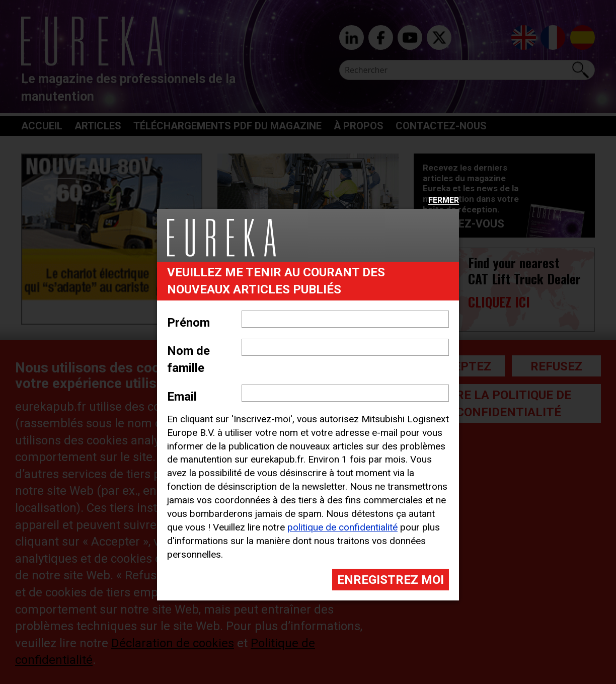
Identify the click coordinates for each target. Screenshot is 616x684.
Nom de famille (188, 359)
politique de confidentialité (342, 527)
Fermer (444, 201)
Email (182, 397)
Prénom (188, 323)
